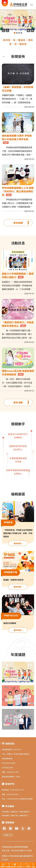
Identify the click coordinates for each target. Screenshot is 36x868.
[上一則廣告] (4, 30)
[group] (18, 20)
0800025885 (8, 768)
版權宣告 (15, 812)
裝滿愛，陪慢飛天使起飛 (13, 580)
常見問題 (6, 812)
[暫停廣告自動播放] (32, 30)
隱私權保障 (25, 812)
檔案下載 (15, 815)
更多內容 (18, 543)
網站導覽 (6, 815)
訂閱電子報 (8, 835)
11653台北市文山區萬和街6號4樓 (20, 799)
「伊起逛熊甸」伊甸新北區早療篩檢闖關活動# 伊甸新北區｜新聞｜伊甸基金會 (18, 533)
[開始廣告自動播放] (29, 30)
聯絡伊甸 (24, 815)
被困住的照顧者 (10, 623)
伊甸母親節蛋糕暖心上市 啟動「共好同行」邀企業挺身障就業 (18, 191)
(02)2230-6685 (9, 763)
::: (4, 56)
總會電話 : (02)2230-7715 (13, 790)
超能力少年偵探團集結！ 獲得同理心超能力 (18, 275)
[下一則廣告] (7, 30)
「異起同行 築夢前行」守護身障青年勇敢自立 (18, 324)
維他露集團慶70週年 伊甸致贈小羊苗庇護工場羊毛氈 (17, 139)
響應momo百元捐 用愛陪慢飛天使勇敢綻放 (18, 373)
